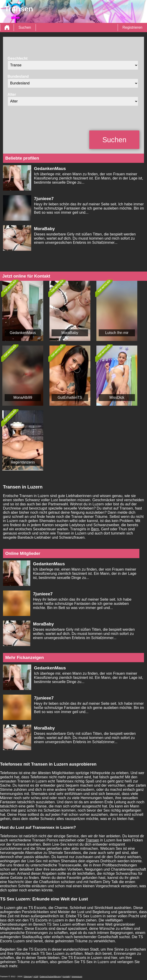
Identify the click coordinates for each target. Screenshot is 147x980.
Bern (95, 529)
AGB (36, 977)
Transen (92, 840)
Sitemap (28, 977)
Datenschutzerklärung (50, 977)
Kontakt (66, 977)
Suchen (25, 27)
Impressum (77, 977)
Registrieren (132, 27)
